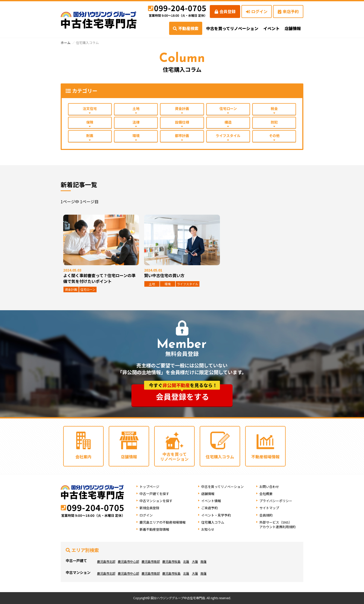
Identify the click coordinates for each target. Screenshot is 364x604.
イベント (271, 28)
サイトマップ (269, 508)
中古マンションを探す (156, 501)
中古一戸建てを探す (154, 494)
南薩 (203, 561)
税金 (274, 108)
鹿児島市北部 (106, 561)
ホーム (66, 43)
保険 (90, 122)
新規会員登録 (149, 508)
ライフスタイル (228, 136)
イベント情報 (211, 501)
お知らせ (208, 529)
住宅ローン (228, 108)
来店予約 (288, 11)
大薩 (195, 561)
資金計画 (182, 108)
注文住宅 (90, 108)
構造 (228, 122)
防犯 (274, 122)
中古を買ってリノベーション (232, 28)
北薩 (186, 561)
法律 (136, 122)
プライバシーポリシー (276, 501)
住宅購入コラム (213, 522)
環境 (136, 136)
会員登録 (225, 11)
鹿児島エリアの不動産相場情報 (163, 522)
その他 (274, 136)
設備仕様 (182, 122)
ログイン (257, 11)
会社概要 (266, 494)
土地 (136, 108)
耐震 (90, 136)
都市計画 (182, 136)
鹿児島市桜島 (171, 561)
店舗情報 (208, 494)
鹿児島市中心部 (128, 561)
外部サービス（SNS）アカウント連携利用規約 (277, 524)
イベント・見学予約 (216, 515)
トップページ (149, 487)
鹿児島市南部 (151, 561)
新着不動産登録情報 (154, 529)
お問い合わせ (269, 487)
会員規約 (266, 515)
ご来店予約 (209, 508)
